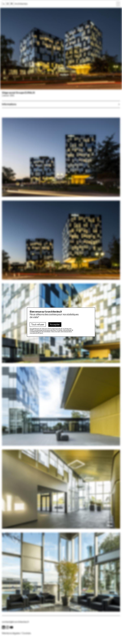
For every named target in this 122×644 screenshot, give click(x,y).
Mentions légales (11, 633)
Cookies (26, 633)
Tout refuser (38, 324)
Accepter (55, 324)
